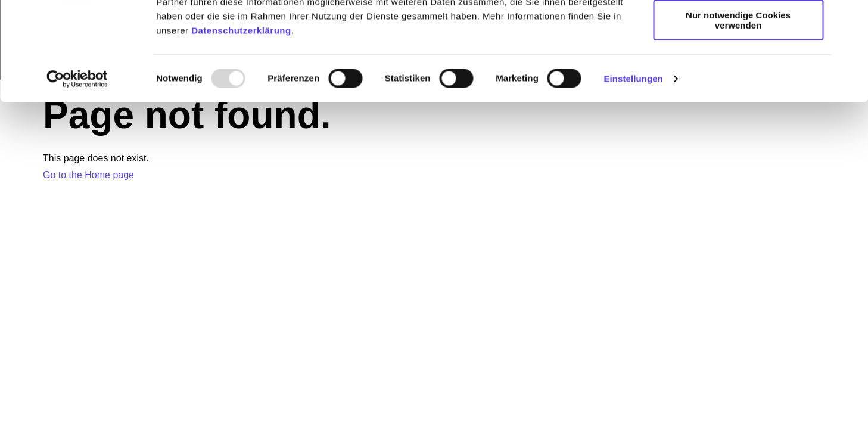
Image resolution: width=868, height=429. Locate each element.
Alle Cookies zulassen (738, 29)
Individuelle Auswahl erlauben (738, 65)
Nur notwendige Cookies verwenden (738, 104)
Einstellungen (633, 163)
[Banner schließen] (850, 18)
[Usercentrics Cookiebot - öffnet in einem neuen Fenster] (77, 163)
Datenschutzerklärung (241, 115)
